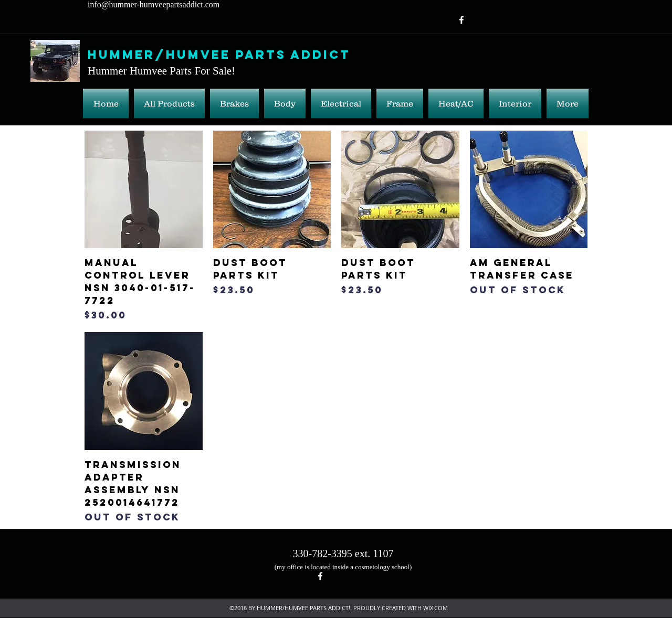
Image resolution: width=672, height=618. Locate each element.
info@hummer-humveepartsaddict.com (154, 4)
